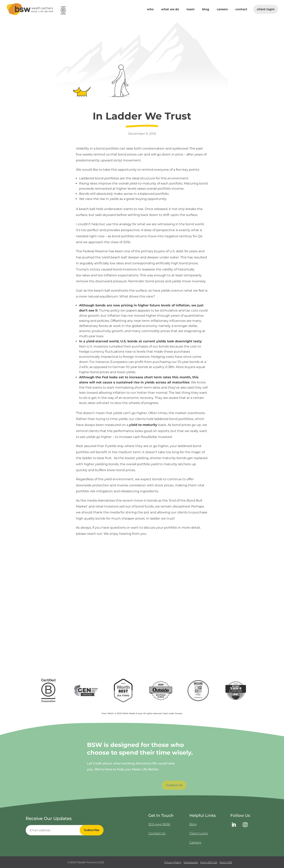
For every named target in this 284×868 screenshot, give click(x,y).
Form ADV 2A (209, 862)
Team (191, 9)
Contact (241, 9)
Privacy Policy (173, 862)
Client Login (266, 9)
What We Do (170, 9)
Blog (206, 9)
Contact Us (157, 833)
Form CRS (226, 862)
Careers (222, 9)
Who (150, 9)
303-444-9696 (159, 824)
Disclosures (191, 862)
